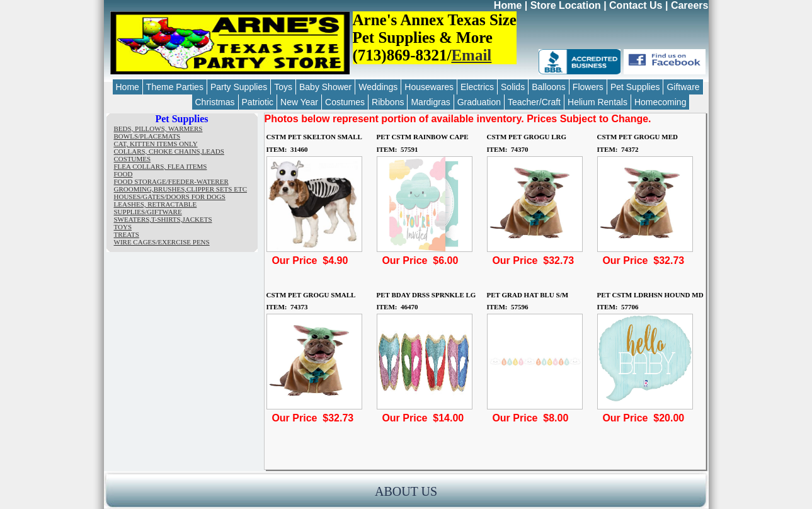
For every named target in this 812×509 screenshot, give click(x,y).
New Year (299, 102)
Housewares (429, 87)
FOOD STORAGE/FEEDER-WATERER (171, 181)
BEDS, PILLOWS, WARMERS (158, 129)
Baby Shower (325, 87)
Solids (513, 87)
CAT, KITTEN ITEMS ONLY (156, 144)
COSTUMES (133, 159)
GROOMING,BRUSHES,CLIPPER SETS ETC (180, 189)
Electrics (477, 87)
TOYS (123, 227)
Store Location (566, 5)
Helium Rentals (598, 102)
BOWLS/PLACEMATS (147, 136)
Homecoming (660, 102)
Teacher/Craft (534, 102)
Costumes (345, 102)
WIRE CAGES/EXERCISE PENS (162, 242)
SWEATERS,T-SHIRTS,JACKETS (163, 219)
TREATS (127, 234)
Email (471, 55)
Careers (690, 5)
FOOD (123, 174)
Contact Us (636, 5)
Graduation (479, 102)
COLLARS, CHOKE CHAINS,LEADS (169, 151)
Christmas (215, 102)
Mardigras (430, 102)
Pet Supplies (635, 87)
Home (508, 5)
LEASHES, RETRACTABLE (156, 204)
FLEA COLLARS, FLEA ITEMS (161, 166)
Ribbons (388, 102)
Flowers (588, 87)
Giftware (683, 87)
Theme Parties (175, 87)
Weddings (378, 87)
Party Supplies (239, 87)
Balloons (549, 87)
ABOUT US (406, 491)
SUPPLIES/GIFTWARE (148, 212)
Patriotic (258, 102)
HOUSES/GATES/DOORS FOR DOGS (170, 197)
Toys (283, 87)
